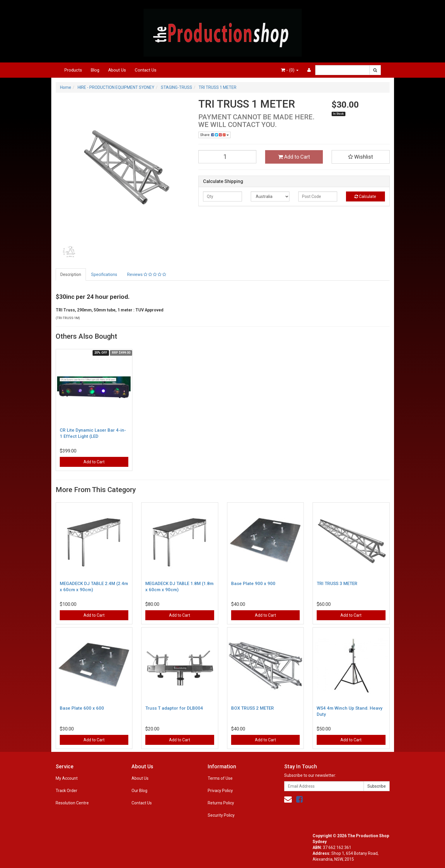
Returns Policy (221, 803)
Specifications (104, 274)
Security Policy (221, 815)
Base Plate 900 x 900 (253, 584)
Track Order (67, 791)
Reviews (147, 274)
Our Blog (139, 791)
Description (71, 274)
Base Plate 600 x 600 (82, 708)
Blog (95, 70)
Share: (214, 135)
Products (73, 70)
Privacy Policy (220, 791)
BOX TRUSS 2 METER (253, 708)
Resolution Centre (72, 803)
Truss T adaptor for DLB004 (174, 708)
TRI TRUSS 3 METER (337, 584)
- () (290, 70)
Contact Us (146, 70)
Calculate (365, 196)
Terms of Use (220, 778)
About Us (117, 70)
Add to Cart (294, 157)
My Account (67, 778)
